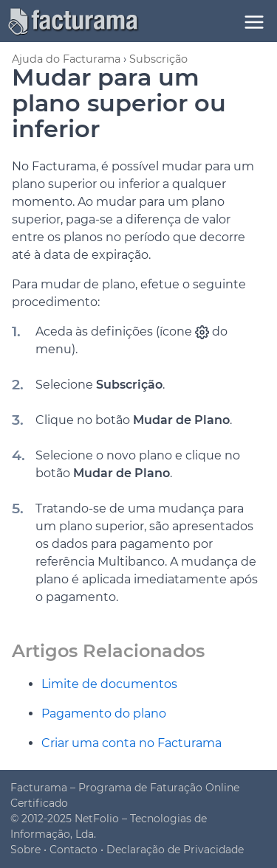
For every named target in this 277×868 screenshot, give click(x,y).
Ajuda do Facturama (66, 59)
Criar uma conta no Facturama (131, 743)
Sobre (25, 850)
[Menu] (254, 22)
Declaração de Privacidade (175, 850)
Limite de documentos (109, 684)
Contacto (73, 850)
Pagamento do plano (104, 714)
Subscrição (158, 59)
